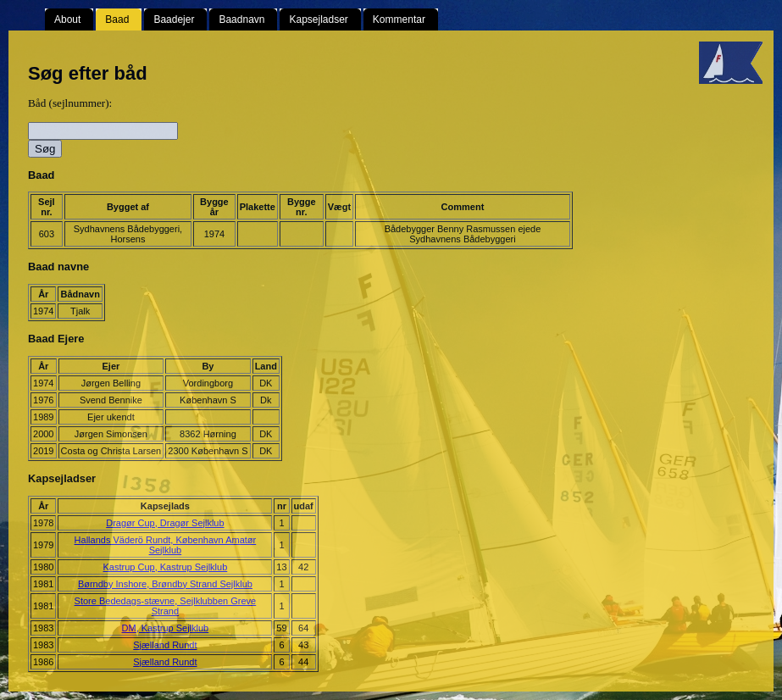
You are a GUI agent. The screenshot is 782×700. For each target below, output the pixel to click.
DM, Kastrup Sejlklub (166, 628)
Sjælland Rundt (165, 645)
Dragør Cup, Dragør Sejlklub (165, 523)
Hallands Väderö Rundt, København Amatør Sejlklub (166, 545)
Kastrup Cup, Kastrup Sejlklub (166, 567)
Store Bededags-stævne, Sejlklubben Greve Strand (166, 606)
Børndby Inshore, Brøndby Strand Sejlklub (165, 584)
